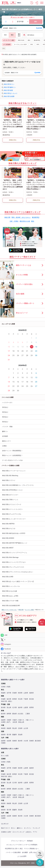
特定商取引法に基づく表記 (14, 849)
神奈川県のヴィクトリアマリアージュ (15, 553)
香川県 (9, 735)
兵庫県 (3, 722)
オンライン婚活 (9, 40)
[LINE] (22, 635)
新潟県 (3, 708)
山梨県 (26, 708)
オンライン (28, 828)
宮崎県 (31, 741)
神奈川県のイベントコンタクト (12, 509)
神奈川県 (7, 217)
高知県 (20, 735)
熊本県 (20, 741)
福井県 (20, 708)
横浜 (29, 40)
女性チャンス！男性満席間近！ (12, 451)
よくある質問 (22, 856)
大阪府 (15, 720)
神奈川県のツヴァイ (9, 480)
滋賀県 (3, 720)
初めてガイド (5, 828)
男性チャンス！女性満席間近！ (12, 455)
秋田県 (20, 693)
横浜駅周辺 (37, 40)
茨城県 (3, 699)
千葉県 (26, 699)
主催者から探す (6, 832)
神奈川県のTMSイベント (10, 500)
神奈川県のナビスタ (9, 529)
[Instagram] (22, 644)
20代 (32, 44)
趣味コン (5, 431)
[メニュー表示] (42, 3)
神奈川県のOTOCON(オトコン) (12, 490)
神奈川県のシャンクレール (11, 586)
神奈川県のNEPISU (8, 524)
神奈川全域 (21, 40)
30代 (38, 44)
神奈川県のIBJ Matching (10, 476)
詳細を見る (13, 140)
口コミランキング (19, 832)
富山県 (9, 708)
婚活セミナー (7, 441)
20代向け (5, 407)
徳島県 (3, 735)
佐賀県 (9, 741)
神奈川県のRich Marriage (10, 557)
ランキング (36, 828)
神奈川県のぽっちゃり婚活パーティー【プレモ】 (18, 581)
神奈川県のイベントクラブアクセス (14, 562)
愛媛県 (15, 735)
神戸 (8, 722)
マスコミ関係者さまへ (31, 849)
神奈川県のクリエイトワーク (12, 504)
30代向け (5, 412)
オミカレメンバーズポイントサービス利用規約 (22, 845)
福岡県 (3, 741)
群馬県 (15, 699)
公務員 (4, 446)
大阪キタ (21, 720)
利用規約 (30, 841)
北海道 (3, 687)
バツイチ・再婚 (7, 427)
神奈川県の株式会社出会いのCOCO (14, 533)
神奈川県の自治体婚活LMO (11, 606)
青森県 (3, 693)
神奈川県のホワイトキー (10, 495)
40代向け (5, 417)
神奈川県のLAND (8, 577)
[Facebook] (22, 649)
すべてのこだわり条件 (20, 44)
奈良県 (15, 722)
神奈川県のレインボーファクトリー (14, 519)
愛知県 (15, 714)
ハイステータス (7, 402)
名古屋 (20, 714)
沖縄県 (3, 743)
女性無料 (7, 44)
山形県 (26, 693)
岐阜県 (3, 714)
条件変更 (39, 28)
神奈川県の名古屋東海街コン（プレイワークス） (18, 485)
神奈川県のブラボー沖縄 (10, 601)
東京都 (31, 699)
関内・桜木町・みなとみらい (21, 217)
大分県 (26, 741)
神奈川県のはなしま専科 (10, 596)
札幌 (8, 687)
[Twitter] (22, 640)
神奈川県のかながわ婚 (9, 591)
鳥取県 (3, 728)
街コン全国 (5, 756)
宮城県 (15, 693)
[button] (32, 3)
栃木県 (9, 699)
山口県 (26, 728)
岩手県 (9, 693)
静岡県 (9, 714)
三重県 (28, 714)
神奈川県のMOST (8, 548)
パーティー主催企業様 (13, 852)
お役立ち (29, 832)
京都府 (9, 720)
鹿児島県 (38, 741)
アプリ (35, 832)
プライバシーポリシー (18, 841)
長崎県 (15, 741)
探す (36, 22)
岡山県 (15, 728)
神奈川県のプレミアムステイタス (13, 567)
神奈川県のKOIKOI (8, 538)
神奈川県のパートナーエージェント (14, 471)
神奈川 (19, 3)
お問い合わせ (33, 852)
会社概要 (25, 852)
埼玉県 (20, 699)
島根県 (9, 728)
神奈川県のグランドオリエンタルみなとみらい (18, 572)
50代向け (5, 422)
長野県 (31, 708)
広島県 (20, 728)
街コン (13, 828)
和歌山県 (21, 722)
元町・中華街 (14, 221)
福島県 (31, 693)
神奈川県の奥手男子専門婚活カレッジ (15, 543)
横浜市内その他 (25, 221)
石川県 (15, 708)
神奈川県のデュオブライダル (12, 514)
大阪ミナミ (29, 720)
